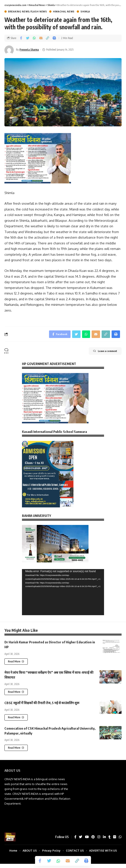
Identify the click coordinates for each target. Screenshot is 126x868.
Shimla (85, 12)
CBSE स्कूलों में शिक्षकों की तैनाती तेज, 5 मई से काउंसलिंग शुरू (42, 703)
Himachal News (64, 12)
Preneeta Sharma (29, 50)
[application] (63, 592)
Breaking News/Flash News (28, 12)
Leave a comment (105, 351)
